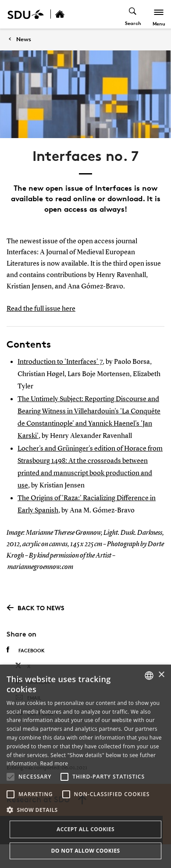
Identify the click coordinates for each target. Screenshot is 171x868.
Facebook (26, 650)
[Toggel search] (133, 14)
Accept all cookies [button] (85, 829)
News (24, 39)
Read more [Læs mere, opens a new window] (54, 763)
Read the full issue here (41, 309)
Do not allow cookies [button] (85, 851)
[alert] (85, 766)
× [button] (161, 675)
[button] (11, 777)
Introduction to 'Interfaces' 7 (60, 362)
